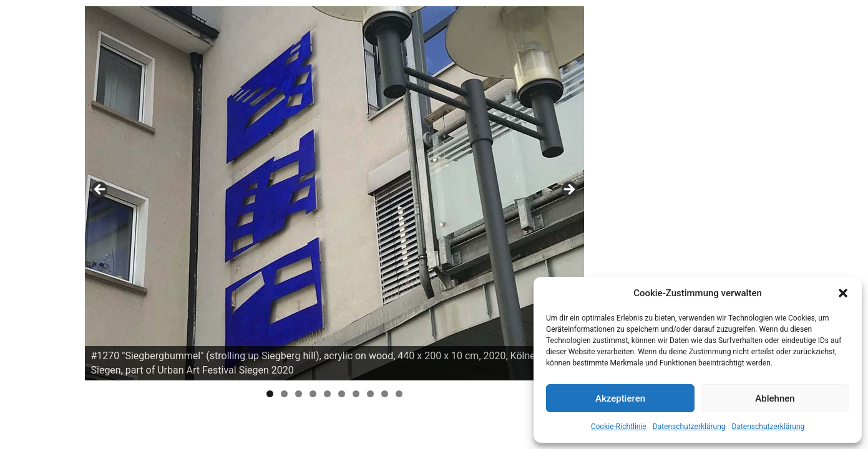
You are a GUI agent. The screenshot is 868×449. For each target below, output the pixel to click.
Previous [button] (100, 190)
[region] (334, 193)
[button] (843, 293)
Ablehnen (775, 398)
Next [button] (568, 190)
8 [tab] (370, 394)
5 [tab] (327, 394)
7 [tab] (356, 394)
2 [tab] (284, 394)
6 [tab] (342, 394)
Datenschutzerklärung (689, 427)
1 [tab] (270, 394)
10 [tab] (399, 394)
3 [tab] (299, 394)
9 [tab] (385, 394)
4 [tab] (313, 394)
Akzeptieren (620, 398)
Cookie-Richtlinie (619, 427)
